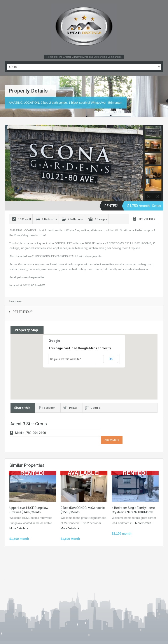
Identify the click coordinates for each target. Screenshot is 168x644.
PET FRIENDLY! (23, 312)
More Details (19, 528)
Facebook (47, 408)
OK (111, 359)
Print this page (146, 219)
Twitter (70, 408)
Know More (112, 440)
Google (93, 408)
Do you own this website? (66, 359)
